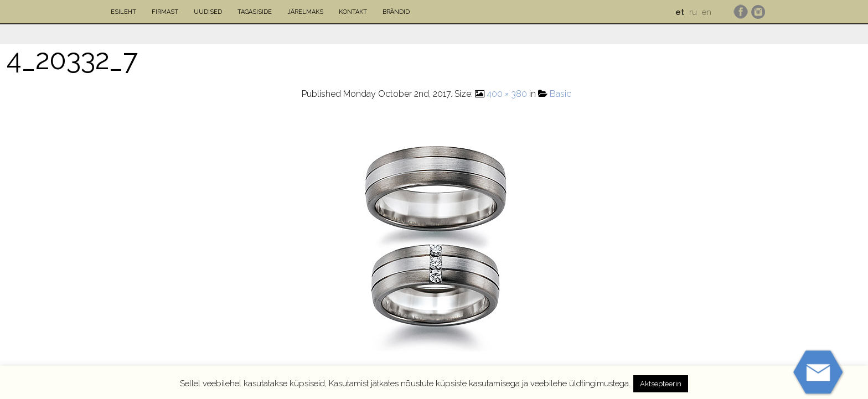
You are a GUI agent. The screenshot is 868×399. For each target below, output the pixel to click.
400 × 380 (507, 94)
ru (693, 12)
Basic (560, 94)
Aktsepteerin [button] (661, 384)
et (680, 12)
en (707, 12)
